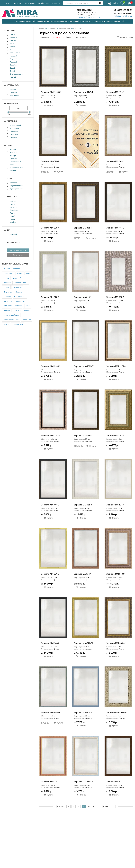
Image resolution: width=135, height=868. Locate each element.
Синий (11, 71)
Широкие (19, 306)
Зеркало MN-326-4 (50, 228)
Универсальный (15, 168)
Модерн (11, 155)
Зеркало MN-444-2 (50, 505)
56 (89, 806)
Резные (6, 287)
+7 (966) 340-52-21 (123, 13)
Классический (14, 125)
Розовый (12, 62)
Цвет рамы (11, 31)
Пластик (12, 92)
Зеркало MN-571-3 (50, 574)
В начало (61, 806)
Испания (12, 207)
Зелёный (12, 47)
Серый (11, 68)
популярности (59, 37)
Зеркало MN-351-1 (83, 228)
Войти (113, 3)
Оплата (7, 3)
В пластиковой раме (11, 315)
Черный (12, 77)
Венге (11, 44)
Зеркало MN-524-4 (115, 505)
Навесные (7, 283)
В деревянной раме (11, 320)
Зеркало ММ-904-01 (51, 643)
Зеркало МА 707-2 (115, 297)
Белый (11, 35)
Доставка (17, 3)
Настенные (8, 301)
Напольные (20, 301)
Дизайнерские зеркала (83, 21)
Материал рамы (13, 85)
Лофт (10, 164)
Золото (11, 50)
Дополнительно (13, 242)
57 (94, 806)
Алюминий (13, 95)
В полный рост (20, 296)
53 (73, 806)
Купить (49, 105)
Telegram (128, 16)
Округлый (12, 134)
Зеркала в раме (43, 21)
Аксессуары (100, 21)
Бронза (11, 41)
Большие (7, 296)
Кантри (11, 149)
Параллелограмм (15, 186)
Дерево (11, 89)
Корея (11, 219)
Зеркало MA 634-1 (83, 574)
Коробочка (13, 128)
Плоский (12, 137)
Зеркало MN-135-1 (115, 92)
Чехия (11, 204)
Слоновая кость (15, 74)
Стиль (9, 145)
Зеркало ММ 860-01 (116, 574)
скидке (75, 37)
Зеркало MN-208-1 (115, 161)
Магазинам (30, 3)
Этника (11, 171)
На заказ (19, 292)
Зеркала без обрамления (61, 21)
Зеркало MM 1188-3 (51, 435)
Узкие (28, 306)
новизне (83, 37)
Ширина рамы (12, 103)
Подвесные (8, 292)
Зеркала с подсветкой (25, 21)
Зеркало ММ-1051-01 (117, 712)
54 (79, 806)
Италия (11, 201)
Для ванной (26, 320)
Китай (11, 216)
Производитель (13, 197)
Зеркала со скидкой (115, 21)
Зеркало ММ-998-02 (51, 366)
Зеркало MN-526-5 (50, 297)
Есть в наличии (125, 37)
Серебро (12, 65)
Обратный (13, 131)
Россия (11, 213)
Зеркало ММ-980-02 (116, 643)
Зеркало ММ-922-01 (83, 643)
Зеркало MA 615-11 (83, 297)
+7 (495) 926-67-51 (123, 10)
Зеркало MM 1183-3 (83, 782)
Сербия (11, 222)
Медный (12, 59)
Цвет (8, 230)
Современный (14, 162)
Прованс (12, 158)
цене (69, 37)
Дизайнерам (43, 3)
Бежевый (12, 38)
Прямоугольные (21, 283)
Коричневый (13, 53)
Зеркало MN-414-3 (115, 228)
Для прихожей (18, 324)
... (114, 806)
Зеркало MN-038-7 (115, 782)
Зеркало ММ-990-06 (51, 712)
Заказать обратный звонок (88, 17)
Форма (9, 179)
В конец (106, 806)
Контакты (56, 3)
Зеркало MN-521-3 (83, 505)
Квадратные (17, 287)
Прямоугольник (15, 189)
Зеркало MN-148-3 (115, 435)
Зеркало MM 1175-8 (116, 366)
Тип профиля (12, 121)
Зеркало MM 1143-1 (83, 92)
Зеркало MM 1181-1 (51, 782)
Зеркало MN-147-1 (83, 435)
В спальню (8, 306)
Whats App (119, 16)
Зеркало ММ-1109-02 (51, 92)
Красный (12, 56)
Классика (12, 152)
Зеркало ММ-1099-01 (84, 366)
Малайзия (13, 210)
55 (84, 806)
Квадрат (12, 183)
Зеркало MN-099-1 (50, 161)
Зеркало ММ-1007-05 (84, 712)
